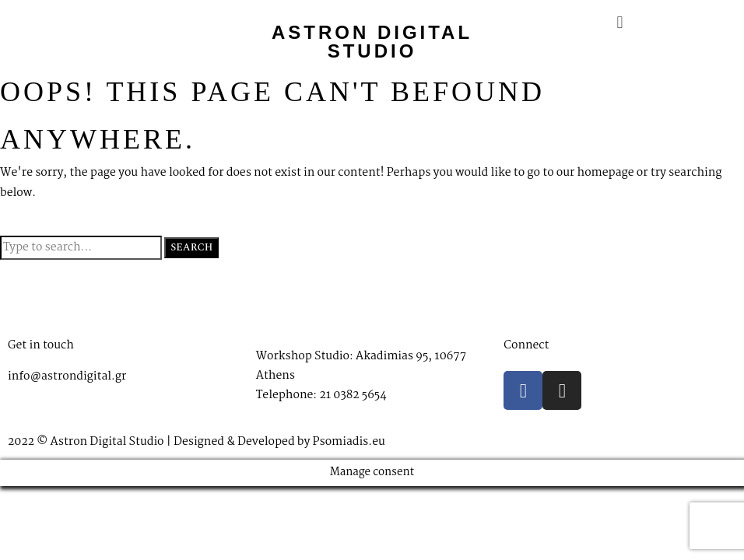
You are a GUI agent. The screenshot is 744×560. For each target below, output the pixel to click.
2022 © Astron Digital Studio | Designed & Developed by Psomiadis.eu (197, 442)
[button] (620, 23)
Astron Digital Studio (372, 42)
